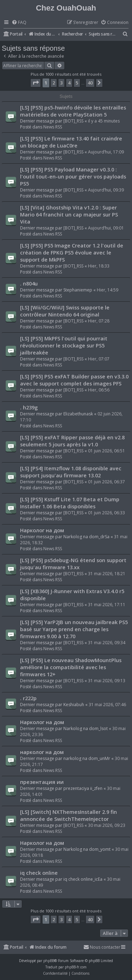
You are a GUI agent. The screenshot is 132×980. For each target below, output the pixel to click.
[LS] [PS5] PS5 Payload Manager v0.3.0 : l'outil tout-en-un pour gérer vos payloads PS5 (73, 176)
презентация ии (42, 782)
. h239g (29, 407)
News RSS (53, 127)
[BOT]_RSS (73, 121)
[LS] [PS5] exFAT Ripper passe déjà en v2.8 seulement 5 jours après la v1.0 (72, 441)
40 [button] (90, 83)
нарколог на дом (42, 752)
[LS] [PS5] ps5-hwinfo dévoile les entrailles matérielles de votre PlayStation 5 (73, 111)
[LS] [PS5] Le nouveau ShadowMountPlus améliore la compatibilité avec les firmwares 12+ (71, 667)
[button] (36, 83)
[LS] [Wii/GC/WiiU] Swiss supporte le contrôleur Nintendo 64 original (65, 311)
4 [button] (69, 83)
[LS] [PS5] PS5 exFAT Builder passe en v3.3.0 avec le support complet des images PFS (74, 380)
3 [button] (61, 83)
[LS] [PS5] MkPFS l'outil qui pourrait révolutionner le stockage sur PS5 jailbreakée (64, 345)
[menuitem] (19, 23)
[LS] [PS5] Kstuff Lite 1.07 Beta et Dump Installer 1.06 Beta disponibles (70, 503)
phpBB (49, 961)
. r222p (28, 698)
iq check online (39, 873)
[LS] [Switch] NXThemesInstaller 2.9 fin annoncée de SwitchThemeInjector (68, 815)
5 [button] (77, 83)
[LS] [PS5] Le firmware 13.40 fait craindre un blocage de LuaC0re (71, 142)
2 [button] (54, 83)
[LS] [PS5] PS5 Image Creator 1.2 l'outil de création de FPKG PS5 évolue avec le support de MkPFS (72, 252)
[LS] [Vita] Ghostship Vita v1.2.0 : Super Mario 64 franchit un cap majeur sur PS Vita (69, 214)
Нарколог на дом (42, 530)
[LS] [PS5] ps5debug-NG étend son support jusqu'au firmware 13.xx (73, 564)
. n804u (29, 283)
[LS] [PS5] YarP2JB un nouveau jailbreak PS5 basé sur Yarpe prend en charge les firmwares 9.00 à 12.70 (74, 629)
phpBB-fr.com (76, 967)
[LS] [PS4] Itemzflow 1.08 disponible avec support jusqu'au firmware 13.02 (71, 472)
